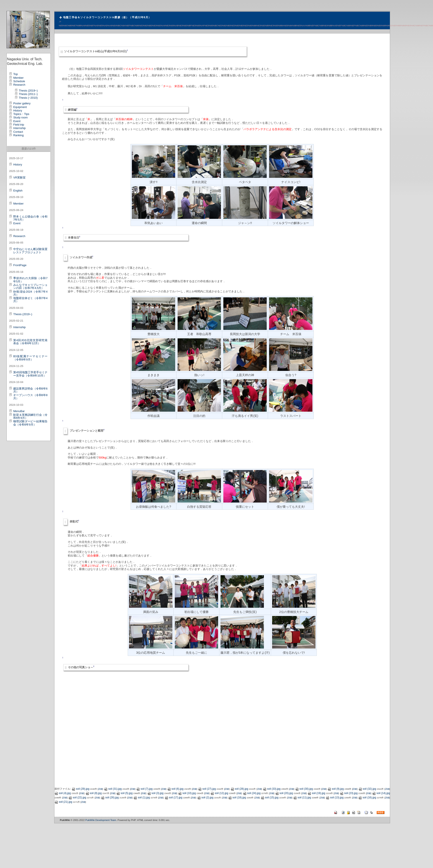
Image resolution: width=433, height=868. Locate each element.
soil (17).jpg (173, 798)
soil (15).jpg (270, 798)
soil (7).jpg (144, 789)
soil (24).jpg (252, 793)
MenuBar (19, 411)
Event (17, 121)
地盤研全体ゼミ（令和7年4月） (30, 300)
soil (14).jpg (381, 793)
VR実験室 (19, 178)
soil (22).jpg (77, 798)
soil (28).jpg (239, 789)
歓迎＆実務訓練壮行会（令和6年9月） (30, 416)
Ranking (18, 135)
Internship (19, 128)
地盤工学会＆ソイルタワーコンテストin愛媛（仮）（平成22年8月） (107, 17)
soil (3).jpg (155, 793)
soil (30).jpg (304, 789)
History (18, 111)
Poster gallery (22, 103)
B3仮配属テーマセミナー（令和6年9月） (30, 358)
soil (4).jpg (63, 793)
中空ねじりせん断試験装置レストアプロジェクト (30, 251)
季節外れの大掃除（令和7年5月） (30, 280)
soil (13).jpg (335, 798)
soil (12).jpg (219, 793)
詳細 (100, 789)
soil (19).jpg (316, 793)
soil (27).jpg (207, 789)
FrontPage (20, 265)
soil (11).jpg (302, 798)
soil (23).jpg (349, 793)
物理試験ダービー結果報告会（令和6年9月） (30, 423)
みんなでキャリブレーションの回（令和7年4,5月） (30, 286)
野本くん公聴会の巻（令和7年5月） (30, 218)
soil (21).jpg (63, 802)
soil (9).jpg (336, 789)
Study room (20, 117)
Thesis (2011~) (28, 94)
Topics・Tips (21, 114)
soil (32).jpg (367, 789)
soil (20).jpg (284, 793)
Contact (18, 132)
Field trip (19, 125)
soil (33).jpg (272, 789)
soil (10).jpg (187, 793)
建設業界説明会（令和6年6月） (30, 390)
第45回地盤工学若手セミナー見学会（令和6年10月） (30, 374)
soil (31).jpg (113, 789)
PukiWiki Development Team (101, 820)
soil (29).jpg (80, 789)
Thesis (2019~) (28, 91)
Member (18, 78)
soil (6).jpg (175, 789)
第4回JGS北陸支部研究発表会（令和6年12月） (30, 342)
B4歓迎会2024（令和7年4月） (30, 293)
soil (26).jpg (110, 798)
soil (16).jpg (367, 798)
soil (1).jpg (142, 798)
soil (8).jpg (94, 793)
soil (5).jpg (124, 793)
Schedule (19, 81)
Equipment (20, 107)
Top (16, 74)
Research (19, 85)
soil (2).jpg (205, 798)
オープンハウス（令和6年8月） (30, 397)
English (18, 191)
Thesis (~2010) (28, 98)
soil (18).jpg (237, 798)
